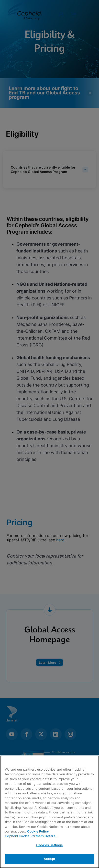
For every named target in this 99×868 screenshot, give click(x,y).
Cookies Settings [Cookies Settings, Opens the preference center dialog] (49, 845)
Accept (49, 859)
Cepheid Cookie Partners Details (30, 836)
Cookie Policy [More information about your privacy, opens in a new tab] (38, 831)
